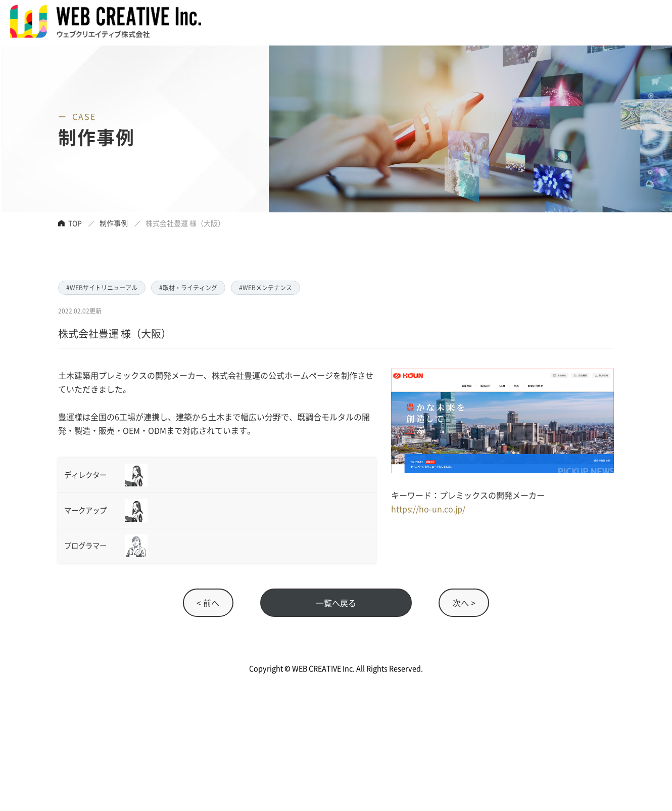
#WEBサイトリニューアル (102, 287)
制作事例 (114, 223)
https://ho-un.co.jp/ (428, 509)
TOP (75, 223)
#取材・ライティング (188, 287)
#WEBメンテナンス (266, 287)
